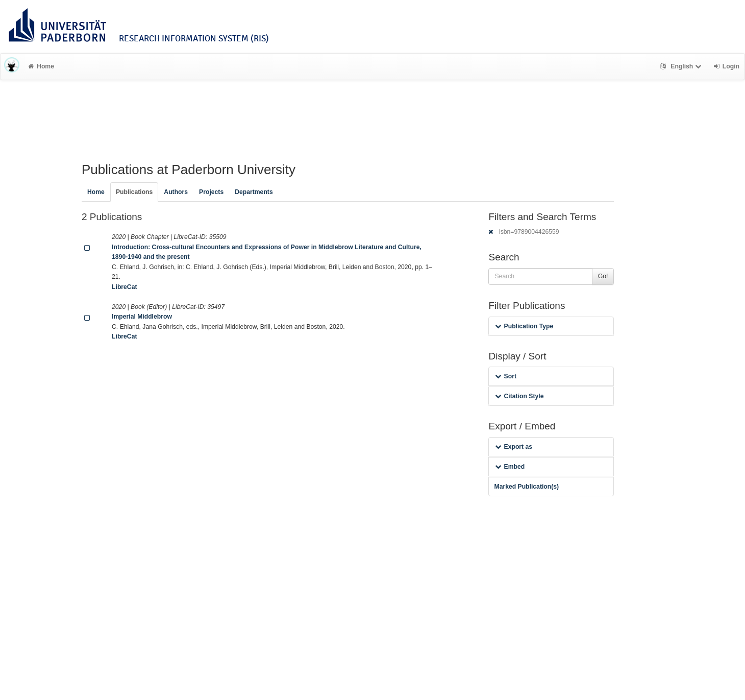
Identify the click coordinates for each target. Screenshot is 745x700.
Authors (176, 192)
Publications (134, 192)
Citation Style (519, 396)
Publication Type (524, 326)
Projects (211, 192)
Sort (505, 376)
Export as (514, 447)
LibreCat (124, 287)
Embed (510, 467)
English (682, 66)
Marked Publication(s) (526, 487)
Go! (603, 276)
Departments (254, 192)
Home (41, 66)
